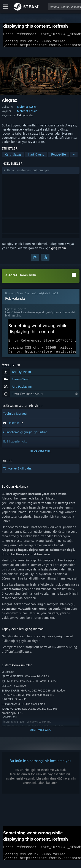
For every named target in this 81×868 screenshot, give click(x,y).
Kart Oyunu (36, 157)
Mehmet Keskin (27, 109)
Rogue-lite (59, 157)
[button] (41, 173)
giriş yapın (59, 251)
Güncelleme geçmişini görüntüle (25, 437)
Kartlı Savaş (13, 157)
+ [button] (74, 157)
